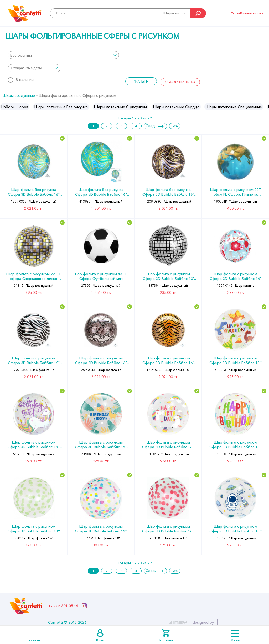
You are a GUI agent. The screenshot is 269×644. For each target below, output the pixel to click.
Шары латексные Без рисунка (61, 107)
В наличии (21, 80)
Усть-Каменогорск (247, 13)
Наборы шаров (15, 107)
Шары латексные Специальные (234, 107)
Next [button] (265, 107)
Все (175, 126)
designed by (203, 622)
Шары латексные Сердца (176, 107)
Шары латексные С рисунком (120, 107)
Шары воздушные (19, 95)
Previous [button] (4, 107)
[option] (15, 107)
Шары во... (174, 13)
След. (151, 126)
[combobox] (63, 55)
